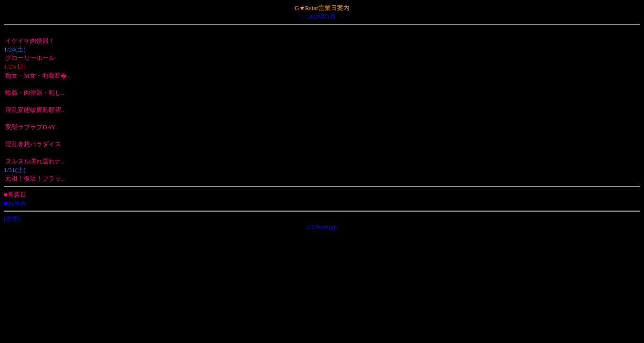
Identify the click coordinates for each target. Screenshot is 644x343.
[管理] (12, 219)
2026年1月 (322, 16)
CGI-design (322, 227)
